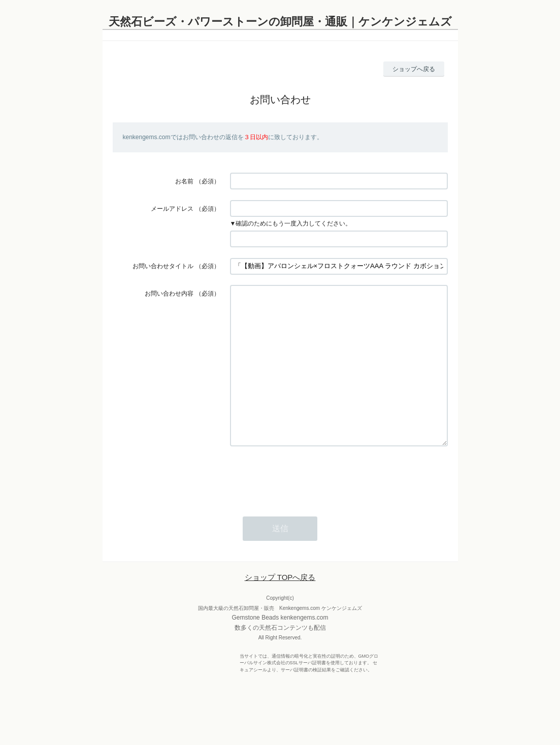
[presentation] (307, 507)
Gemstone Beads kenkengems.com (280, 648)
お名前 (184, 181)
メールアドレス (172, 209)
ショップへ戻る (414, 69)
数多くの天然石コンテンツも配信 (280, 658)
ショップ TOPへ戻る (280, 608)
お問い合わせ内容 (169, 294)
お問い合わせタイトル (163, 266)
